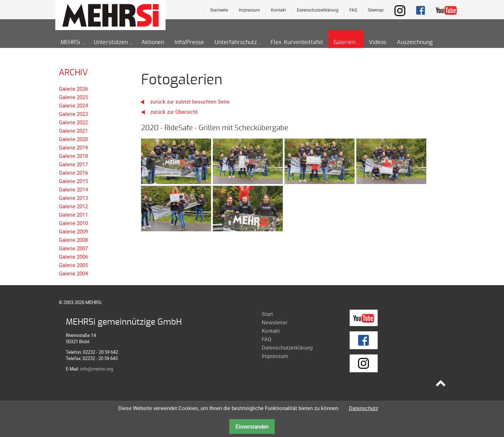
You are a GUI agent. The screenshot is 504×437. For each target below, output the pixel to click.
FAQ (353, 10)
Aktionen (153, 42)
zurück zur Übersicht (174, 112)
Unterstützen (111, 42)
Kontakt (278, 10)
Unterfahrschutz (236, 42)
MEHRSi (70, 42)
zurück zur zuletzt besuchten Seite (183, 101)
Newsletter (275, 322)
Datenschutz (363, 408)
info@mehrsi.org (97, 369)
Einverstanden (252, 427)
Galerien (344, 42)
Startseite (219, 10)
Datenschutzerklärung (318, 10)
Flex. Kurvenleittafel (297, 42)
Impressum (249, 10)
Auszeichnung (415, 42)
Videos (378, 42)
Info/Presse (189, 42)
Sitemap (376, 10)
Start (267, 314)
